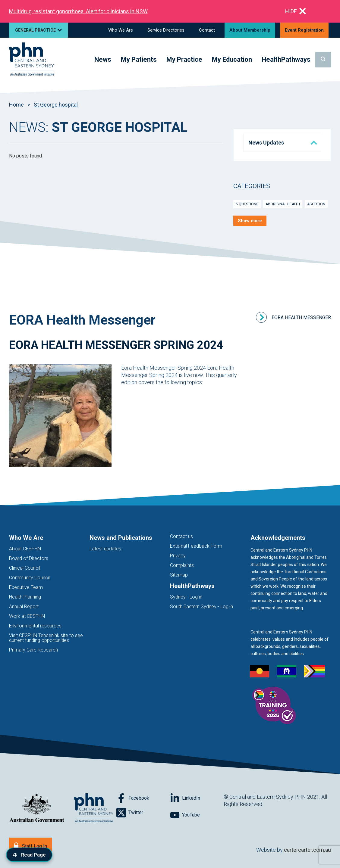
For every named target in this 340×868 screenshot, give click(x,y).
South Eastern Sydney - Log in (201, 607)
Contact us (181, 536)
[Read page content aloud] (29, 855)
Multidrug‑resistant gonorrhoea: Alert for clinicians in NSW (78, 11)
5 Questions (247, 204)
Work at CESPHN (27, 616)
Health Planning (25, 597)
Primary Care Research (33, 650)
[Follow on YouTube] (197, 815)
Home (16, 105)
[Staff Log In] (30, 846)
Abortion (316, 204)
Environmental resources (35, 626)
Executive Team (26, 587)
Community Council (29, 578)
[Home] (31, 59)
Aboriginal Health (283, 204)
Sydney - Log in (186, 597)
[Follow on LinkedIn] (197, 798)
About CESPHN (25, 549)
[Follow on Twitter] (143, 813)
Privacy (178, 556)
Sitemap (179, 575)
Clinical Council (25, 568)
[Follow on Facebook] (143, 798)
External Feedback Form (196, 546)
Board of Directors (29, 558)
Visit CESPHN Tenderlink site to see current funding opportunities (46, 638)
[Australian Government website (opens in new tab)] (37, 808)
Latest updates (105, 549)
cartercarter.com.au (307, 850)
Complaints (182, 565)
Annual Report (24, 607)
